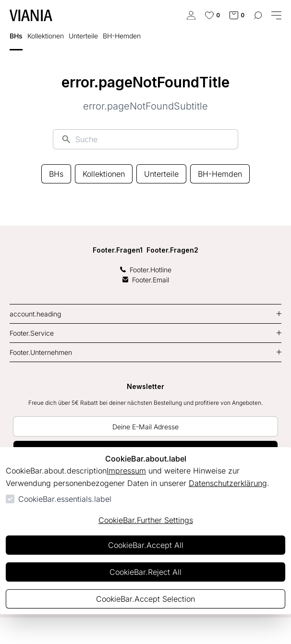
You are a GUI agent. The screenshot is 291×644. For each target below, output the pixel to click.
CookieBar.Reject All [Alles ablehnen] (145, 572)
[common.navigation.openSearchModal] (258, 15)
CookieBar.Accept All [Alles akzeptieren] (146, 545)
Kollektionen (104, 174)
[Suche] (153, 139)
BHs (56, 174)
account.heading (35, 314)
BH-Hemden (220, 174)
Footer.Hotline (146, 270)
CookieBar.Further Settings (146, 520)
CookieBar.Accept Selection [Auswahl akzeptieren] (145, 599)
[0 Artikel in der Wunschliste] (212, 15)
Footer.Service (32, 333)
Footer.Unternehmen (41, 352)
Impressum (126, 471)
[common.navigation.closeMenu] (276, 15)
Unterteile (161, 174)
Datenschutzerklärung (228, 483)
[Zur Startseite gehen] (31, 15)
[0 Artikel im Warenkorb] (237, 15)
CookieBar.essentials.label (65, 499)
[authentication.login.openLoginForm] (191, 15)
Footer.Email (146, 280)
